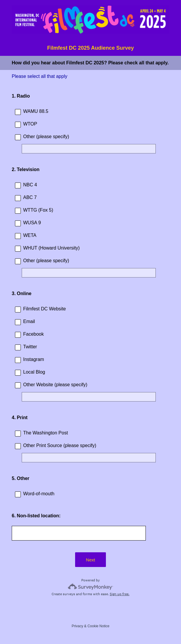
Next (90, 560)
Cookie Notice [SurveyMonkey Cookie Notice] (98, 626)
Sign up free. (120, 594)
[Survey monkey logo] (90, 587)
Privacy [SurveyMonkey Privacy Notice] (77, 626)
